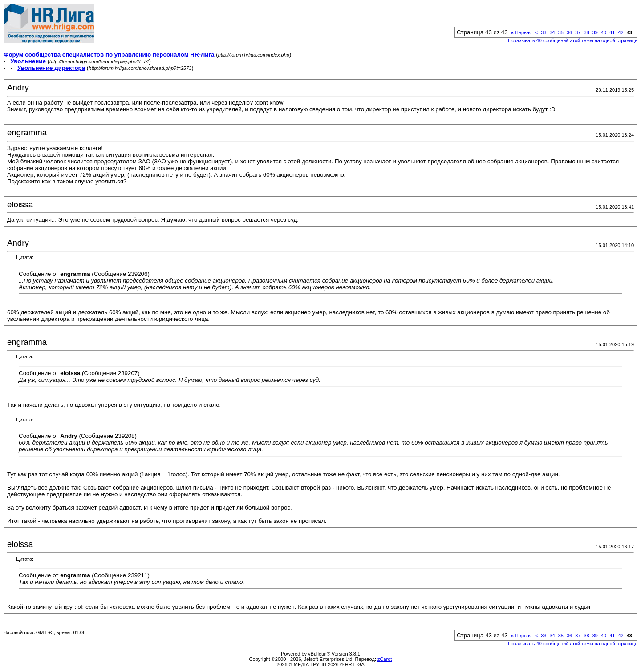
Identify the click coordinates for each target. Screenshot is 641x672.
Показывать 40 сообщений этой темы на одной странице (573, 40)
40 (604, 32)
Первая (521, 32)
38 (587, 32)
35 (561, 32)
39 (595, 32)
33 (544, 32)
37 (578, 32)
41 (612, 32)
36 (569, 32)
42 (621, 32)
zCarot (385, 659)
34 (552, 32)
